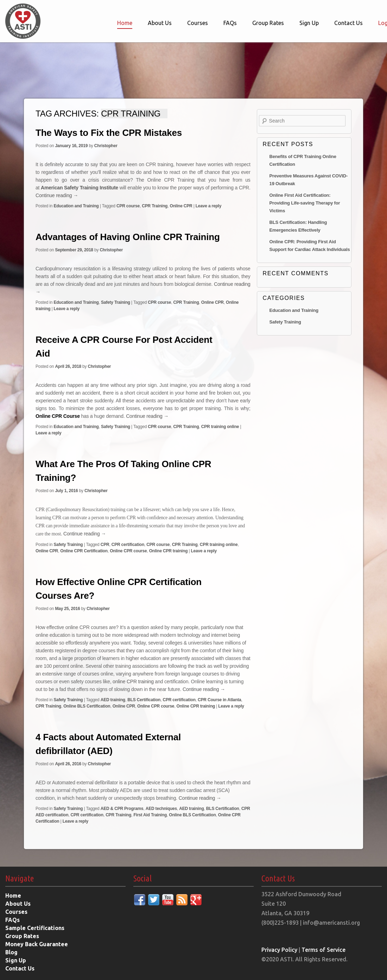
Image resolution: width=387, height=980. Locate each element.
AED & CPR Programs (122, 809)
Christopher (106, 146)
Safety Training (116, 302)
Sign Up (309, 23)
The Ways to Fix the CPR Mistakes (109, 133)
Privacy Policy (279, 950)
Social (142, 878)
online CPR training (133, 681)
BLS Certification (144, 700)
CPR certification (128, 545)
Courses (198, 23)
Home (125, 23)
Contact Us (348, 23)
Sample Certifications (35, 928)
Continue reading (57, 195)
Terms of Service (323, 950)
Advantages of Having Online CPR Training (128, 237)
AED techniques (161, 809)
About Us (160, 23)
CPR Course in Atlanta (219, 700)
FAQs (230, 23)
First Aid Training (150, 815)
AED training (113, 700)
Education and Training (76, 206)
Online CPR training (169, 551)
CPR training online (220, 427)
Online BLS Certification (87, 706)
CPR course (128, 206)
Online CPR (181, 206)
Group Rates (268, 23)
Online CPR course (128, 551)
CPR (105, 545)
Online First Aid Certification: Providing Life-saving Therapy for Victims (305, 203)
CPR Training (155, 206)
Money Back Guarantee (37, 944)
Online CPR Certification (84, 551)
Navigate (20, 878)
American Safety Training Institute (80, 188)
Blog (11, 952)
